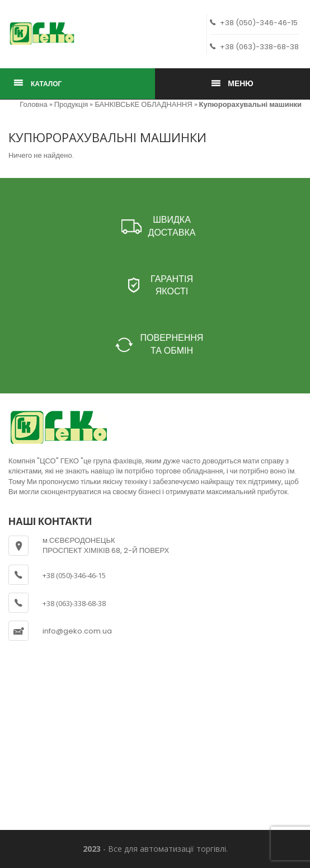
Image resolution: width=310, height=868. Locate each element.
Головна (33, 104)
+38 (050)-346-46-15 (254, 23)
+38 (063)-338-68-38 (254, 47)
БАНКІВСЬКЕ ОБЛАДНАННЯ (143, 104)
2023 (92, 849)
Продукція (71, 104)
